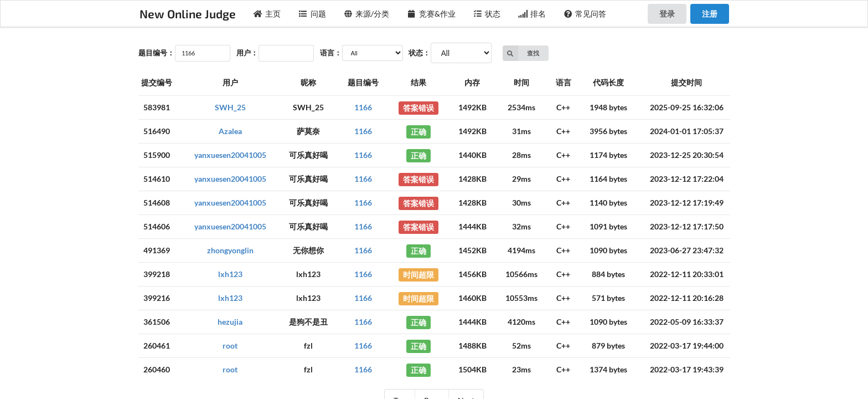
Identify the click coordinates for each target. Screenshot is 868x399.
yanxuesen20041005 (230, 155)
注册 (710, 14)
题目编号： (156, 53)
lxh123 (230, 274)
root (230, 346)
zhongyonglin (230, 250)
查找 (521, 53)
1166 (363, 107)
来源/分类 (367, 14)
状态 (487, 14)
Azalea (230, 131)
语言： (331, 53)
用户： (247, 53)
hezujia (230, 322)
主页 (267, 14)
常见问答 (585, 14)
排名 (532, 14)
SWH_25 (230, 107)
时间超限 (418, 274)
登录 (667, 14)
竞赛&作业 (431, 14)
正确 (418, 131)
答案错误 (418, 107)
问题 (312, 14)
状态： (419, 53)
